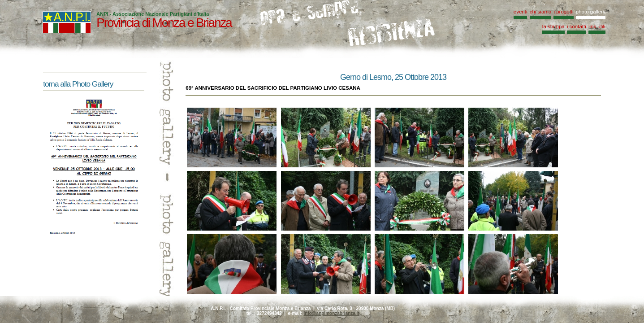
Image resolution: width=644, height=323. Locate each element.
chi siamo (541, 12)
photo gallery (591, 12)
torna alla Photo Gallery (78, 84)
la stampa (553, 26)
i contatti (577, 26)
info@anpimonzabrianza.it (332, 313)
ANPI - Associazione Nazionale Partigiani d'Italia (153, 14)
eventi (521, 12)
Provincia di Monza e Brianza (164, 23)
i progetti (563, 12)
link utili (597, 26)
